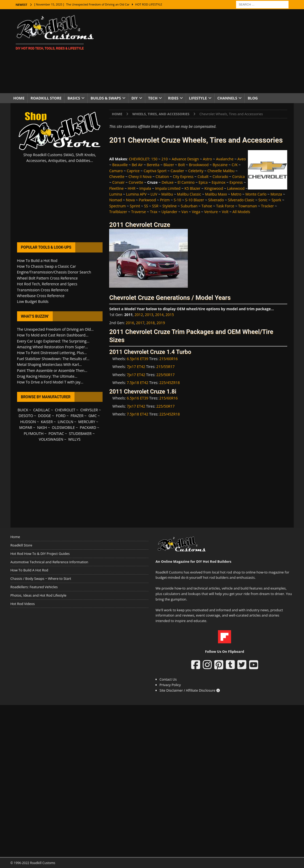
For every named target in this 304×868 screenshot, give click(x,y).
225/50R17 (166, 375)
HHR (132, 188)
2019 (161, 323)
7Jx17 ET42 (136, 367)
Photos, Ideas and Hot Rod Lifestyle (38, 595)
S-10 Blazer (195, 200)
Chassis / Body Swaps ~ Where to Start (41, 578)
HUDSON (28, 422)
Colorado (220, 177)
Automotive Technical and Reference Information (49, 562)
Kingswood (214, 188)
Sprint (135, 206)
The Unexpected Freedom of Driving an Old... (55, 329)
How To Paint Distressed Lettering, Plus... (52, 353)
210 (164, 159)
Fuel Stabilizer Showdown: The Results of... (53, 359)
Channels (227, 98)
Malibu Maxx (216, 194)
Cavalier (177, 171)
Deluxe (167, 182)
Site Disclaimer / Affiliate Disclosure (190, 690)
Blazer (169, 165)
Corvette (136, 182)
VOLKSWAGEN (51, 439)
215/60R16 (169, 359)
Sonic (263, 200)
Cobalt (203, 177)
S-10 (177, 200)
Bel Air (137, 165)
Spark (276, 200)
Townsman (248, 206)
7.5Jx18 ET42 (137, 383)
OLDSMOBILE (63, 427)
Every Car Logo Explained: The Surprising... (53, 341)
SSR (155, 206)
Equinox (219, 182)
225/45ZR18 (170, 383)
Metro (236, 194)
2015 (170, 315)
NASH (42, 427)
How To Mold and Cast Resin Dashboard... (53, 335)
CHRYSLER (89, 410)
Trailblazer (118, 212)
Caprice (133, 171)
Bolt (182, 165)
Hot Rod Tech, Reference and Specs (47, 284)
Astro (207, 159)
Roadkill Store (46, 98)
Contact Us (168, 679)
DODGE (44, 416)
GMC (93, 416)
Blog (253, 98)
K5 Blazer (192, 188)
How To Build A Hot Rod (29, 570)
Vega (196, 212)
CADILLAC (41, 410)
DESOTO (26, 416)
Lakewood (236, 188)
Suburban (189, 206)
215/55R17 (166, 367)
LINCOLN (65, 422)
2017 (140, 323)
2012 (139, 315)
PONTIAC (56, 433)
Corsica (238, 177)
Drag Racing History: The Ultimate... (47, 376)
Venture (211, 212)
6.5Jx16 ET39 (137, 359)
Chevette (117, 177)
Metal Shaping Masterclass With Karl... (49, 364)
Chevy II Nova (140, 177)
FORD (61, 416)
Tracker (267, 206)
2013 (149, 315)
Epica (203, 182)
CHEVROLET (139, 159)
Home (19, 98)
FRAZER (77, 416)
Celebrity (196, 171)
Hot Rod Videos (23, 604)
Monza (276, 194)
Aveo (242, 159)
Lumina (116, 194)
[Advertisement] (198, 51)
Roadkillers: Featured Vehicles (34, 587)
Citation (162, 177)
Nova (130, 200)
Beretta (153, 165)
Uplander (169, 212)
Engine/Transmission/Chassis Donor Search (54, 272)
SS (146, 206)
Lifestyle (198, 98)
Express (236, 182)
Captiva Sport (155, 171)
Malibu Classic (189, 194)
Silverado (216, 200)
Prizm (165, 200)
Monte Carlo (256, 194)
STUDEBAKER (80, 433)
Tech (153, 98)
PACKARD (88, 427)
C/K (235, 165)
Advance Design (185, 159)
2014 (159, 315)
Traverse (138, 212)
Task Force (225, 206)
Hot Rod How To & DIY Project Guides (40, 554)
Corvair (118, 182)
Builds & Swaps (106, 98)
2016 (130, 323)
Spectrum (117, 206)
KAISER (47, 422)
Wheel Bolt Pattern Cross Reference (47, 278)
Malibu (167, 194)
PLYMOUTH (34, 433)
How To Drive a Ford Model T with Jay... (50, 382)
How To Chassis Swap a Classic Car (47, 266)
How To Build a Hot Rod (37, 261)
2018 (151, 323)
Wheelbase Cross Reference (41, 296)
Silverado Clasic (241, 200)
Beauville (120, 165)
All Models (241, 212)
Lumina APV (136, 194)
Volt (225, 212)
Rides (173, 98)
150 (154, 159)
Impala (145, 188)
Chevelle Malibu (221, 171)
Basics (74, 98)
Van (185, 212)
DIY (135, 98)
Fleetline (116, 188)
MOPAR (26, 427)
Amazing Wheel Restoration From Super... (53, 347)
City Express (183, 177)
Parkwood (147, 200)
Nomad (115, 200)
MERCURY (87, 422)
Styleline (170, 206)
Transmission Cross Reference (43, 290)
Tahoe (207, 206)
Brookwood (199, 165)
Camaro (116, 171)
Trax (154, 212)
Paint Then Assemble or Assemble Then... (52, 370)
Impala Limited (168, 188)
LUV (154, 194)
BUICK (23, 410)
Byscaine (220, 165)
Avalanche (225, 159)
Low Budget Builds (33, 301)
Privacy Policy (170, 685)
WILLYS (74, 439)
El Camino (186, 182)
